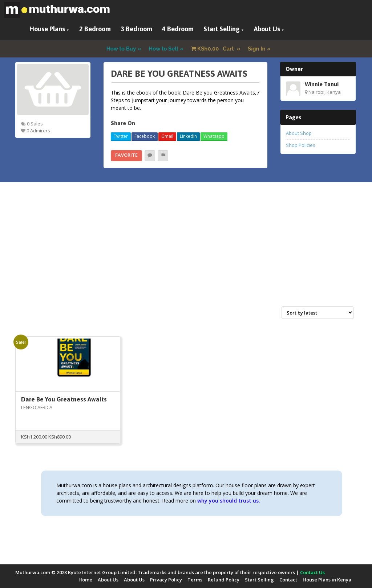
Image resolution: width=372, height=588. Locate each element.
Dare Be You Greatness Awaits (64, 399)
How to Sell (163, 49)
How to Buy (121, 49)
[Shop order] (318, 313)
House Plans (47, 29)
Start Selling (222, 29)
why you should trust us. (229, 501)
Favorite (126, 155)
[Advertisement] (186, 252)
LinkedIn (188, 136)
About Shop (299, 133)
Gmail (167, 136)
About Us (267, 29)
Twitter (121, 136)
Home (85, 580)
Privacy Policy (166, 580)
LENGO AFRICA (37, 407)
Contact (288, 580)
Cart (213, 49)
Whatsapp (214, 136)
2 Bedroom (95, 29)
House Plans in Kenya (327, 580)
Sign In (257, 49)
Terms (195, 580)
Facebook (145, 136)
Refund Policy (224, 580)
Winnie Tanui (322, 84)
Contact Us (312, 572)
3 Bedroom (136, 29)
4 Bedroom (178, 29)
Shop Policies (301, 145)
